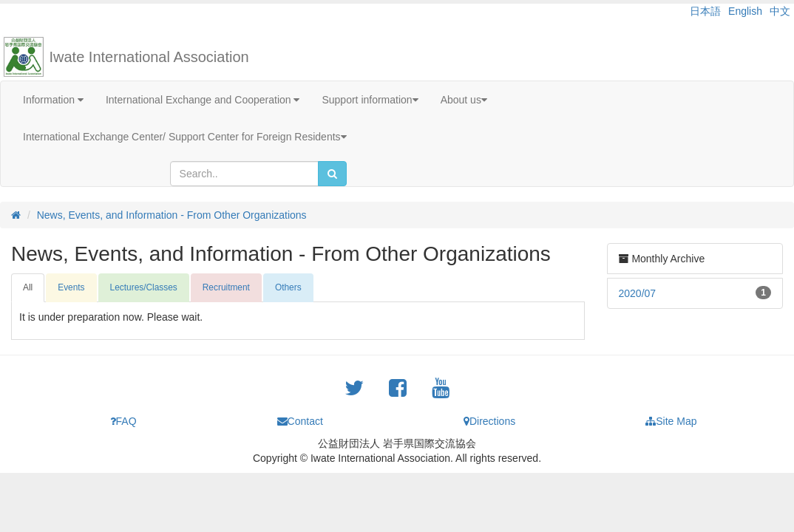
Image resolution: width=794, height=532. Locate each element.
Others (288, 287)
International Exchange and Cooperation (203, 100)
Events (71, 287)
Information (53, 100)
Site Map (671, 421)
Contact (300, 421)
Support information (370, 100)
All (28, 287)
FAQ (123, 421)
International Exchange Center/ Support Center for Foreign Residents (185, 137)
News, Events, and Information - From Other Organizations (172, 215)
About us (464, 100)
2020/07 (638, 293)
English (745, 11)
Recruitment (226, 287)
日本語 (705, 11)
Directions (489, 421)
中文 (780, 11)
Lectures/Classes (144, 287)
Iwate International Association (149, 57)
